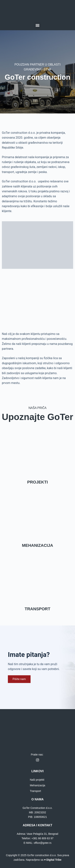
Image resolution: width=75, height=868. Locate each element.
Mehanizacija (37, 785)
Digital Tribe (54, 860)
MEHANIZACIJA (37, 545)
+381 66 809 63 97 (42, 838)
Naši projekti (37, 780)
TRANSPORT (38, 609)
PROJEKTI (37, 482)
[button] (38, 25)
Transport (35, 791)
